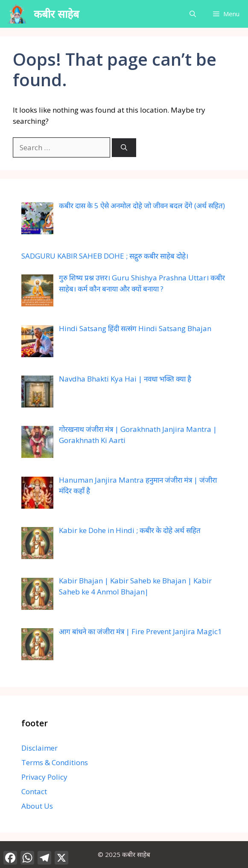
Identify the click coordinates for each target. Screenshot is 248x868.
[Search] (124, 148)
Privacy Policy (44, 777)
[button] (193, 14)
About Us (37, 806)
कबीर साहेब (56, 14)
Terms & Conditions (55, 762)
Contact (34, 791)
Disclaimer (39, 748)
